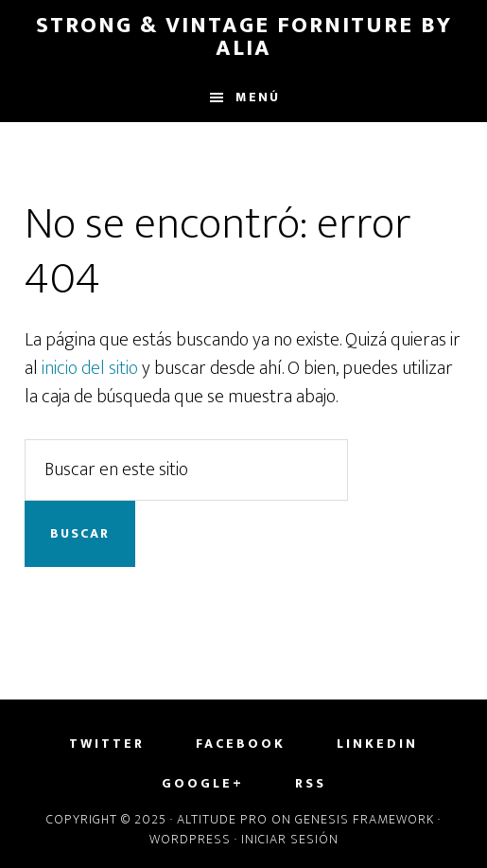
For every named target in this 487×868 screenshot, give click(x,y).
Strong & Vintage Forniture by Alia (244, 37)
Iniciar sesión (290, 839)
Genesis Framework (365, 819)
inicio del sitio (90, 368)
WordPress (190, 839)
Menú (258, 97)
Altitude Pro (222, 819)
